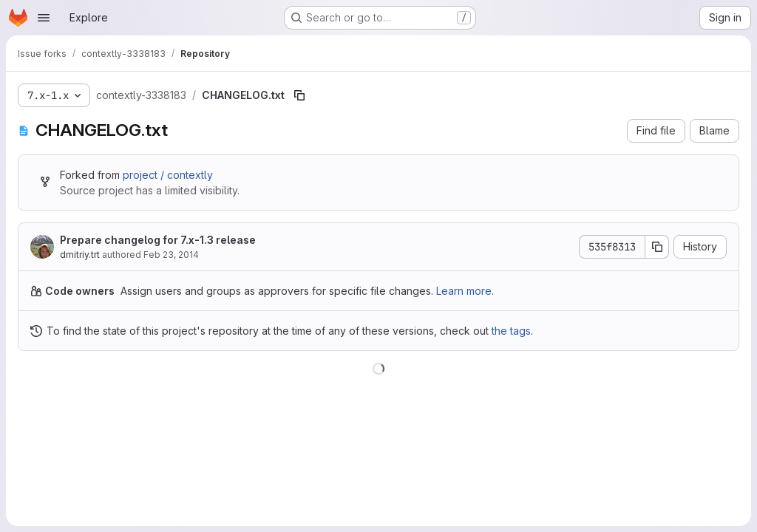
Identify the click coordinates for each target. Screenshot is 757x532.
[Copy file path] (299, 95)
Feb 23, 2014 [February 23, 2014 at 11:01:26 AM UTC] (171, 255)
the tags (511, 331)
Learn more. (465, 291)
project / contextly (168, 175)
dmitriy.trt (80, 255)
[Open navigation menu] (44, 18)
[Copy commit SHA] (657, 247)
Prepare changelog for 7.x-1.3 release (158, 240)
